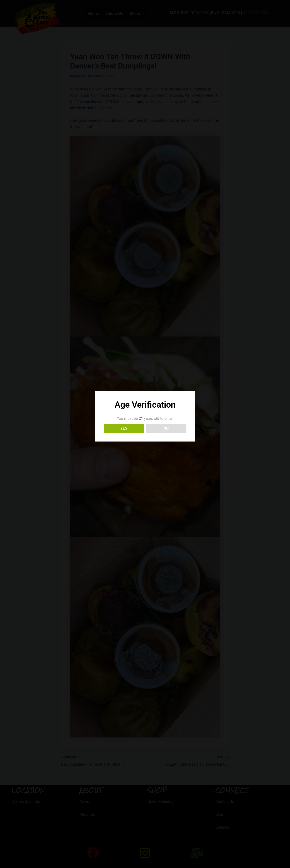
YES (124, 428)
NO (166, 428)
